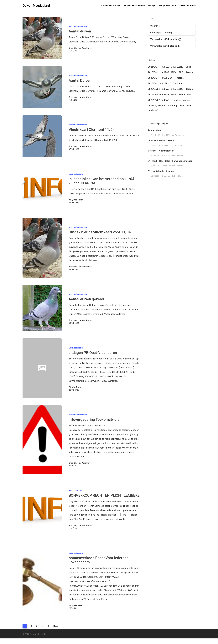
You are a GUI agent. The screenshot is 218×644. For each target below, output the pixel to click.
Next (56, 626)
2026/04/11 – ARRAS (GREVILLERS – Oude (169, 67)
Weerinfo (155, 26)
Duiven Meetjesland (36, 5)
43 (48, 626)
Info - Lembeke (75, 491)
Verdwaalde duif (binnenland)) (166, 39)
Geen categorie (76, 174)
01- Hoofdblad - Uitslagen (161, 171)
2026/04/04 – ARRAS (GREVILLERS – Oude (169, 95)
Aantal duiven (155, 130)
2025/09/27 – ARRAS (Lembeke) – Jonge (169, 100)
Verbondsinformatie (111, 5)
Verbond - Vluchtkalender (161, 151)
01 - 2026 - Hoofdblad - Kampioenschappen (170, 161)
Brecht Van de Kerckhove (80, 48)
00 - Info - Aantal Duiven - (161, 140)
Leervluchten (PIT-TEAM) (134, 5)
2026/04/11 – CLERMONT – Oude (165, 83)
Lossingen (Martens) (161, 33)
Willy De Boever (76, 200)
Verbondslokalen (188, 5)
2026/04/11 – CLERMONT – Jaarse (166, 78)
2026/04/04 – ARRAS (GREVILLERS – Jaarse (170, 89)
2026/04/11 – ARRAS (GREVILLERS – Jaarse (170, 72)
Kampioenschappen (168, 5)
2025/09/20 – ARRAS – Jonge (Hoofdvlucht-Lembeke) (170, 108)
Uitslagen (152, 5)
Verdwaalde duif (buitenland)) (165, 46)
